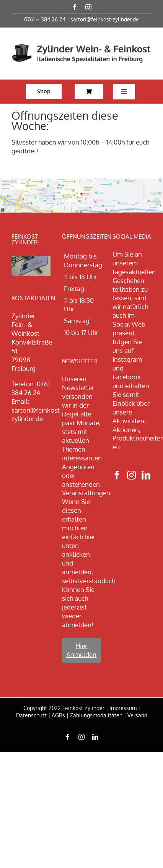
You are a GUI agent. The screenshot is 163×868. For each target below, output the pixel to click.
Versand (137, 715)
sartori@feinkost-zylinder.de (105, 19)
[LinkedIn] (146, 475)
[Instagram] (131, 475)
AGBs (58, 715)
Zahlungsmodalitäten (96, 715)
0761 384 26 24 (31, 388)
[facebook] (75, 7)
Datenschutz (31, 715)
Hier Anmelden (81, 650)
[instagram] (88, 7)
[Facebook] (117, 475)
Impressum (123, 708)
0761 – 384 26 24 (45, 19)
